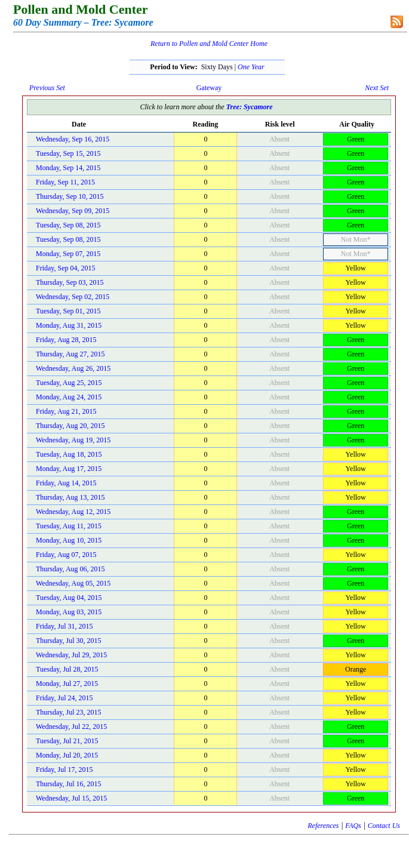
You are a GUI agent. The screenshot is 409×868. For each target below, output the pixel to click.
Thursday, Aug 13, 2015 (70, 497)
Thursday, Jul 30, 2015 (69, 641)
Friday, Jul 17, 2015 (64, 769)
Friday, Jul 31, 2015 (64, 626)
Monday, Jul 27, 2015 (67, 684)
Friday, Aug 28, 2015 (66, 340)
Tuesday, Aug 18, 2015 (69, 454)
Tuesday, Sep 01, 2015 (68, 311)
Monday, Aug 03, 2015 (69, 612)
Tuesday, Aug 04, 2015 (69, 598)
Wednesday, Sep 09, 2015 (73, 211)
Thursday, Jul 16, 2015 (69, 784)
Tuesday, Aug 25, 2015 (69, 383)
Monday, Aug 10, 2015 (69, 540)
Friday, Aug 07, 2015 (66, 555)
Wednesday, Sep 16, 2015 (73, 139)
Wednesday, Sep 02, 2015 (73, 297)
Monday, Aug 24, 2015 (69, 397)
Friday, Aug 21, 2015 (66, 411)
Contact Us (384, 826)
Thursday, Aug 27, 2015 (70, 354)
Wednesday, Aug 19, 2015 (73, 440)
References (323, 826)
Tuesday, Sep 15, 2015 (68, 153)
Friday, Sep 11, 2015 (65, 182)
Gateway (209, 88)
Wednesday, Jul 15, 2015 (71, 798)
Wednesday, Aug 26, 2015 (73, 368)
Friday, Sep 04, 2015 (66, 268)
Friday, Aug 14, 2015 (66, 483)
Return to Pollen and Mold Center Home (209, 44)
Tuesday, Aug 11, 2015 (69, 526)
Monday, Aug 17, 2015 (69, 469)
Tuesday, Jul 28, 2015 (67, 669)
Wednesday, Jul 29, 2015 (71, 655)
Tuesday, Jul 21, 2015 (67, 741)
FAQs (353, 826)
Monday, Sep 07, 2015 (68, 254)
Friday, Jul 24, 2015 (64, 698)
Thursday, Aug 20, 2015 (70, 426)
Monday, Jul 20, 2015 (67, 755)
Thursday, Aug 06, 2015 (70, 569)
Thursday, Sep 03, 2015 (70, 282)
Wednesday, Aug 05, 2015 (73, 583)
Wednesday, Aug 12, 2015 (73, 512)
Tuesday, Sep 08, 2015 (68, 225)
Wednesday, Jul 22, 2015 (71, 727)
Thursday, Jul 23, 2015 (69, 712)
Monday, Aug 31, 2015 (69, 325)
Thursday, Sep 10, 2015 (70, 196)
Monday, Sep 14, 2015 (68, 168)
